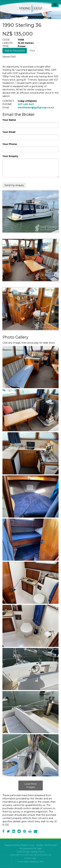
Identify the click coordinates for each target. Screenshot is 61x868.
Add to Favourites (15, 51)
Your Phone (10, 144)
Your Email (9, 132)
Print (32, 51)
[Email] (36, 832)
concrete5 (24, 862)
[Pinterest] (25, 832)
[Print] (30, 832)
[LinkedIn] (14, 832)
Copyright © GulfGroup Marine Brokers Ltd (31, 855)
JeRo (41, 862)
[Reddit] (19, 832)
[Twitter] (8, 832)
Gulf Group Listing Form (31, 852)
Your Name (9, 120)
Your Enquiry (10, 156)
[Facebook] (3, 832)
